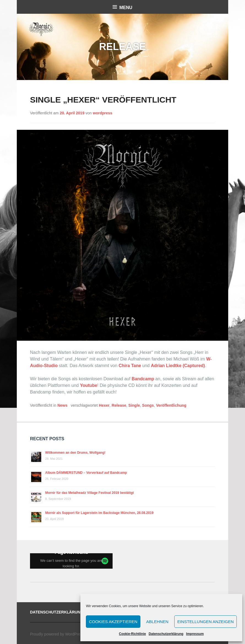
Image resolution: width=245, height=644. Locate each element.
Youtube (89, 385)
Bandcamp (143, 379)
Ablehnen (157, 622)
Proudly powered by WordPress (57, 634)
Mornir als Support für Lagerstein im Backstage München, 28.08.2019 (99, 513)
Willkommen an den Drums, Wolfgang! (75, 453)
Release (119, 405)
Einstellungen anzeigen (205, 622)
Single (134, 405)
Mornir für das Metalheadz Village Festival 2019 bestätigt (89, 493)
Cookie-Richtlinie (132, 634)
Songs (148, 405)
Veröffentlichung (171, 405)
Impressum (195, 634)
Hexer (104, 405)
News (62, 405)
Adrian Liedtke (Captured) (178, 366)
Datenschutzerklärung (166, 634)
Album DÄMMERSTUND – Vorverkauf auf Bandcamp (86, 473)
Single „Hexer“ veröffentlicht (103, 100)
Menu (126, 8)
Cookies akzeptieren (113, 622)
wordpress (103, 113)
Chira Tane (130, 366)
